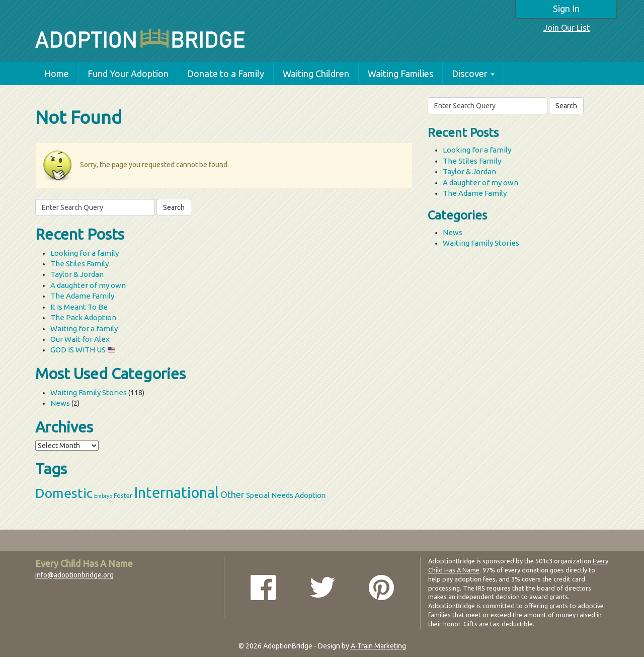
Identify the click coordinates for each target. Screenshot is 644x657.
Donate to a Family (226, 74)
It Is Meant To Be (79, 307)
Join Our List (567, 28)
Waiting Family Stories (89, 392)
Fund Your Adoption (128, 74)
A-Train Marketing (378, 646)
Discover (473, 74)
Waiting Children (316, 74)
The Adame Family (82, 296)
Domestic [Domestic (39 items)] (64, 493)
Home (57, 74)
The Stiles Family (79, 264)
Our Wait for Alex (80, 339)
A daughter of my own (88, 285)
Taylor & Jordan (77, 274)
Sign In (566, 9)
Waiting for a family (84, 328)
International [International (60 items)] (176, 493)
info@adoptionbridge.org (74, 575)
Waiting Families (400, 74)
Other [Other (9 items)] (232, 494)
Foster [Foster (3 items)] (123, 495)
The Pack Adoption (83, 317)
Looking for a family (85, 253)
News (60, 403)
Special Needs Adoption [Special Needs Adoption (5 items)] (286, 495)
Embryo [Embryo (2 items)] (103, 496)
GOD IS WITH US (83, 350)
